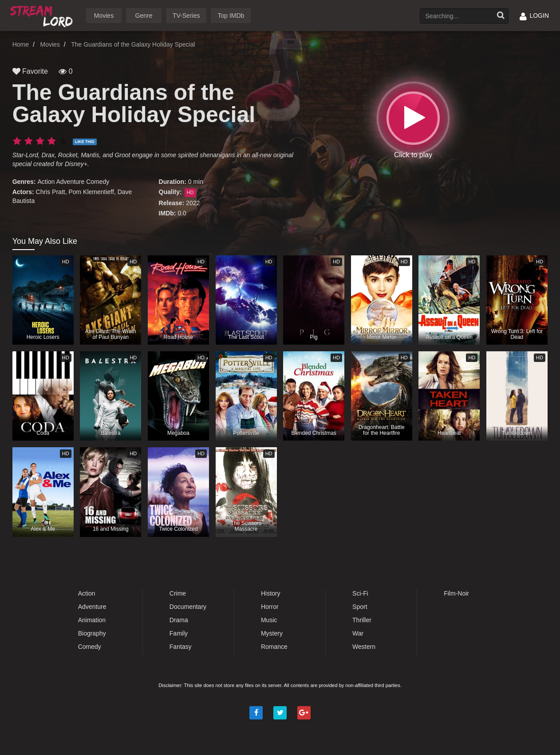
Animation (92, 620)
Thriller (362, 620)
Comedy (98, 182)
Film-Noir (456, 593)
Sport (360, 607)
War (358, 633)
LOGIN (534, 16)
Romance (274, 647)
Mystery (272, 633)
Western (364, 647)
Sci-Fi (360, 593)
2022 (193, 203)
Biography (92, 633)
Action (46, 182)
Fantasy (181, 647)
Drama (179, 620)
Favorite (30, 71)
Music (269, 620)
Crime (178, 593)
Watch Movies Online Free (43, 15)
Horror (270, 607)
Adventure (70, 182)
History (271, 593)
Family (179, 633)
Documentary (188, 607)
